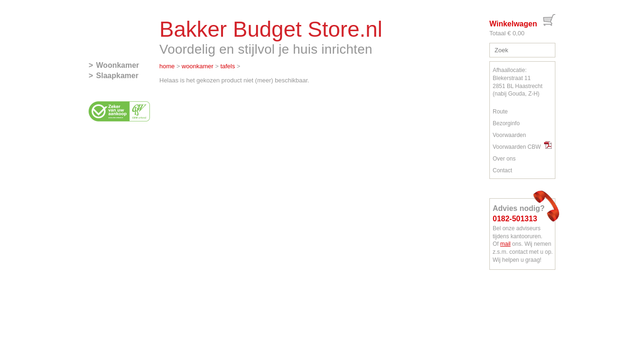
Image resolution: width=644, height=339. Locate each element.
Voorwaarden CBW (522, 147)
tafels (227, 66)
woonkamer (197, 66)
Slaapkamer (117, 76)
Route (500, 112)
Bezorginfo (506, 123)
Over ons (504, 159)
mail (505, 244)
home (167, 66)
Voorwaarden (509, 135)
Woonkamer (118, 65)
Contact (502, 170)
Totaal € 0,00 (507, 33)
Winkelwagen (513, 24)
